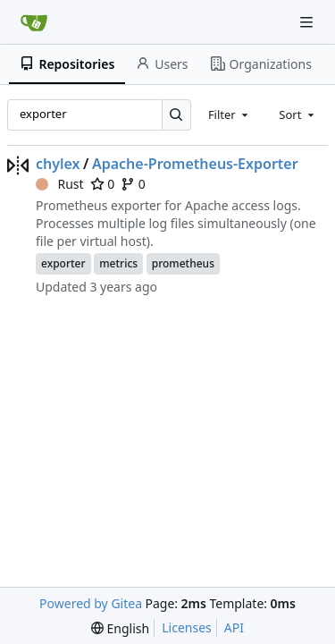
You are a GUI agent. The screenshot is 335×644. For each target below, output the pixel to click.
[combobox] (230, 114)
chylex (58, 164)
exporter (63, 263)
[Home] (34, 22)
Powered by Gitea (91, 603)
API (234, 627)
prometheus (183, 263)
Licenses (187, 627)
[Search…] (176, 115)
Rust (60, 184)
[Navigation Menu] (308, 22)
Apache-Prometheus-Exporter (195, 164)
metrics (118, 263)
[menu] (120, 628)
